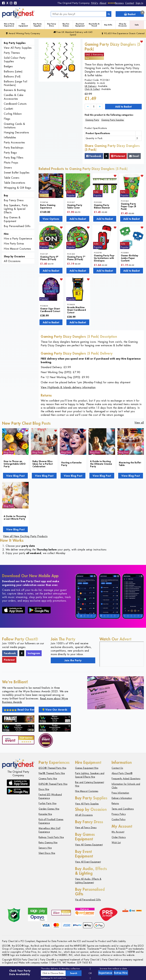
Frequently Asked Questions (126, 779)
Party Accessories (14, 142)
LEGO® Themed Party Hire (52, 768)
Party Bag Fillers (14, 158)
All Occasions (12, 261)
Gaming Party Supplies (113, 120)
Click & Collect (92, 89)
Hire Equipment (23, 25)
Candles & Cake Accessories (14, 97)
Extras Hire (121, 973)
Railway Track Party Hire (51, 837)
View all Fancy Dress (86, 828)
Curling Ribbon (13, 114)
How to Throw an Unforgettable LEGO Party (15, 464)
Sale (137, 25)
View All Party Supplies (18, 48)
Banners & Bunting (15, 90)
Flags (7, 119)
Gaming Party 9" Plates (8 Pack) (49, 258)
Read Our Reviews (19, 710)
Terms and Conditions (123, 809)
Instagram (34, 653)
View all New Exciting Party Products (25, 536)
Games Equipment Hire (87, 768)
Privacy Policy (119, 814)
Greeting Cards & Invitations (14, 126)
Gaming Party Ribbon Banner (102, 206)
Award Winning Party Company (23, 33)
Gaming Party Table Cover (75, 206)
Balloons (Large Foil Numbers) (15, 83)
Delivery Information (122, 798)
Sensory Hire (45, 848)
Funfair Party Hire (47, 803)
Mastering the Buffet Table (130, 464)
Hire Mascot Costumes (17, 249)
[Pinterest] (15, 3)
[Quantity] (94, 107)
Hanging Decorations (16, 132)
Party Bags (10, 153)
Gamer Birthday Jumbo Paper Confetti (130, 258)
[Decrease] (88, 107)
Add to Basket (123, 107)
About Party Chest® (122, 773)
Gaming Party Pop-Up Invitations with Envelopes (104, 258)
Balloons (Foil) (12, 76)
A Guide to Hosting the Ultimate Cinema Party (101, 464)
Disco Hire (44, 789)
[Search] (109, 14)
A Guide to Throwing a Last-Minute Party (15, 517)
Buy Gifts (108, 25)
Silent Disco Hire (47, 853)
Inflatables (10, 137)
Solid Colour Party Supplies (15, 60)
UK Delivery (91, 86)
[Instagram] (11, 3)
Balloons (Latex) (13, 71)
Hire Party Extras (14, 244)
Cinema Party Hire (48, 779)
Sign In (139, 3)
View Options (51, 219)
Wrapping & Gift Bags (17, 188)
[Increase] (100, 107)
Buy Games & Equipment (12, 219)
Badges (8, 66)
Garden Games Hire (49, 809)
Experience (105, 973)
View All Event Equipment (88, 862)
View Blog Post (15, 476)
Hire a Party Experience (9, 25)
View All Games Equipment (89, 845)
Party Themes (12, 53)
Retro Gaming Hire (48, 843)
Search (74, 973)
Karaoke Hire (45, 814)
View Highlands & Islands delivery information (68, 387)
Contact (130, 3)
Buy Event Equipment (80, 25)
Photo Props (11, 163)
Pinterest (118, 156)
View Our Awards (55, 710)
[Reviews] (116, 3)
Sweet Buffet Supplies (17, 173)
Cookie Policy (119, 819)
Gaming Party (92, 120)
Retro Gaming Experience (48, 206)
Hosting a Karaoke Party (72, 464)
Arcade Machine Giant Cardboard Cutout (77, 310)
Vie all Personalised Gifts (88, 900)
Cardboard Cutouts (15, 104)
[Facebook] (4, 3)
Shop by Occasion (123, 25)
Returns (115, 803)
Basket (134, 13)
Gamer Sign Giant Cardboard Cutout (50, 310)
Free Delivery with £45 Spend (73, 33)
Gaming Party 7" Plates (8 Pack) (76, 258)
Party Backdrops (14, 148)
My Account (118, 832)
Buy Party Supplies (37, 25)
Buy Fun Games (66, 25)
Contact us (45, 978)
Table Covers (12, 178)
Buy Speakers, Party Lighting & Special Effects (16, 209)
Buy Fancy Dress (52, 25)
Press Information (120, 793)
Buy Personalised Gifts (17, 226)
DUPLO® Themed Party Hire (53, 784)
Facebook (94, 156)
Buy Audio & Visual (94, 25)
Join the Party (73, 660)
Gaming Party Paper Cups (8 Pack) (129, 206)
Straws (8, 168)
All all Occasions (84, 815)
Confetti (8, 109)
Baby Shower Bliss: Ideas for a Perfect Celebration (43, 464)
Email (134, 156)
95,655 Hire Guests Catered (123, 33)
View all (139, 423)
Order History (119, 837)
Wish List (116, 843)
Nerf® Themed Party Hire (52, 773)
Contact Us (117, 768)
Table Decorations (15, 183)
